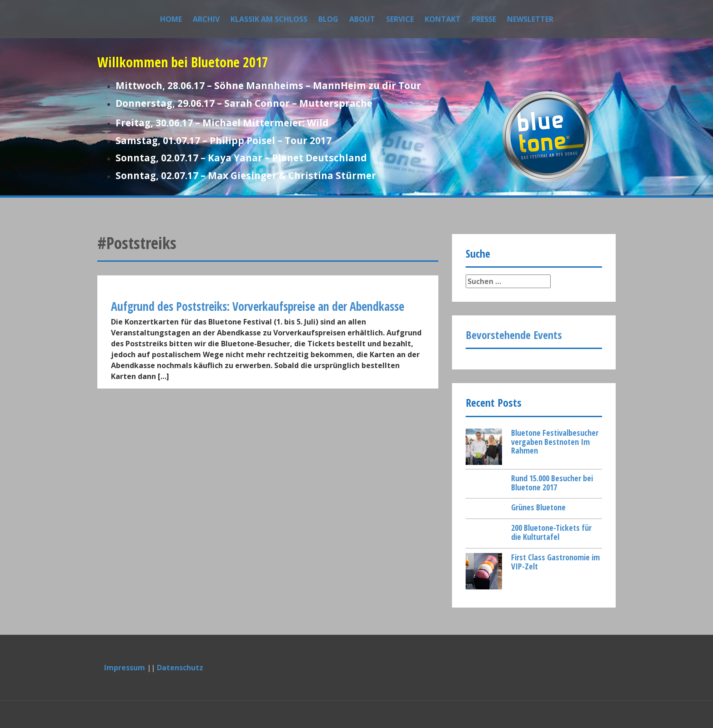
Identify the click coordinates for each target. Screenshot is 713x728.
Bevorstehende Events (514, 335)
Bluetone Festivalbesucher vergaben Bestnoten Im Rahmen (555, 442)
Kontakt (443, 19)
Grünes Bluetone (538, 507)
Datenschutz (180, 668)
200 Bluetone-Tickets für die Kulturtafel (551, 532)
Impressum (125, 668)
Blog (328, 19)
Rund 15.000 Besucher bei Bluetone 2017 (552, 483)
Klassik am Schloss (269, 19)
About (362, 19)
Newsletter (530, 19)
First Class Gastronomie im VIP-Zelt (555, 562)
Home (171, 19)
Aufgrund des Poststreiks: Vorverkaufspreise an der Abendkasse (258, 306)
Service (400, 19)
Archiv (206, 19)
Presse (484, 19)
